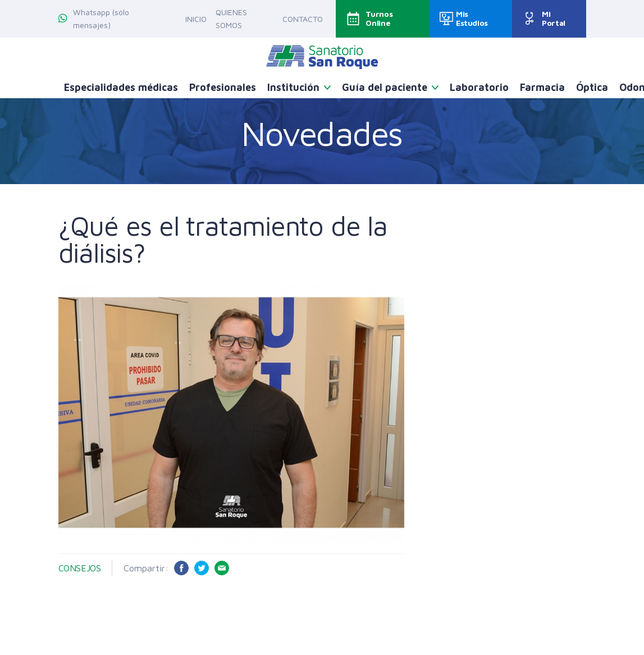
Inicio (196, 19)
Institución (293, 87)
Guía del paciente (385, 87)
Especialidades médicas (121, 87)
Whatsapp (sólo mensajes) (94, 19)
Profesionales (223, 87)
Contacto (303, 19)
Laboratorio (479, 87)
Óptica (592, 87)
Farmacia (542, 87)
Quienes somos (231, 19)
